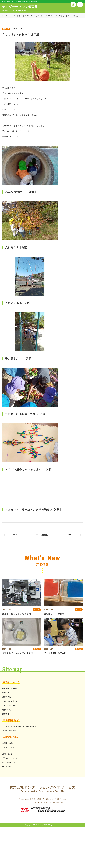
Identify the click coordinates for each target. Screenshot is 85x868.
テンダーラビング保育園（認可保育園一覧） (22, 727)
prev (15, 535)
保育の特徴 (7, 698)
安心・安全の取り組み (12, 702)
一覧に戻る (42, 535)
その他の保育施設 (10, 732)
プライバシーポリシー (12, 759)
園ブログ (52, 16)
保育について (30, 16)
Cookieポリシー (10, 763)
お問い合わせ (8, 755)
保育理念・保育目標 (11, 689)
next (70, 535)
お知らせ (42, 16)
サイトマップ (8, 768)
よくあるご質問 (9, 748)
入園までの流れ (9, 744)
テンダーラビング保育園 (12, 16)
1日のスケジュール (11, 711)
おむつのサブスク (10, 706)
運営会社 (6, 715)
